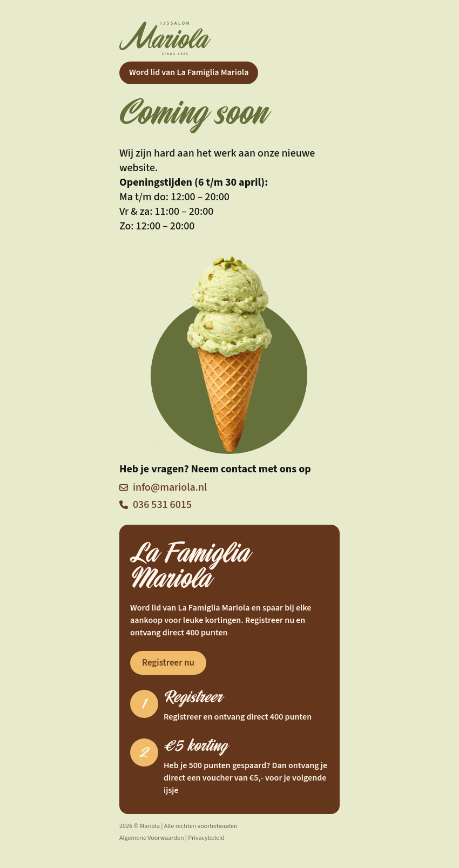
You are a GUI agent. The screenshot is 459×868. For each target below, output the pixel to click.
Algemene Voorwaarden (151, 838)
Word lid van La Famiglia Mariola (189, 72)
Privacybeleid (206, 838)
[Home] (230, 38)
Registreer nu (168, 663)
